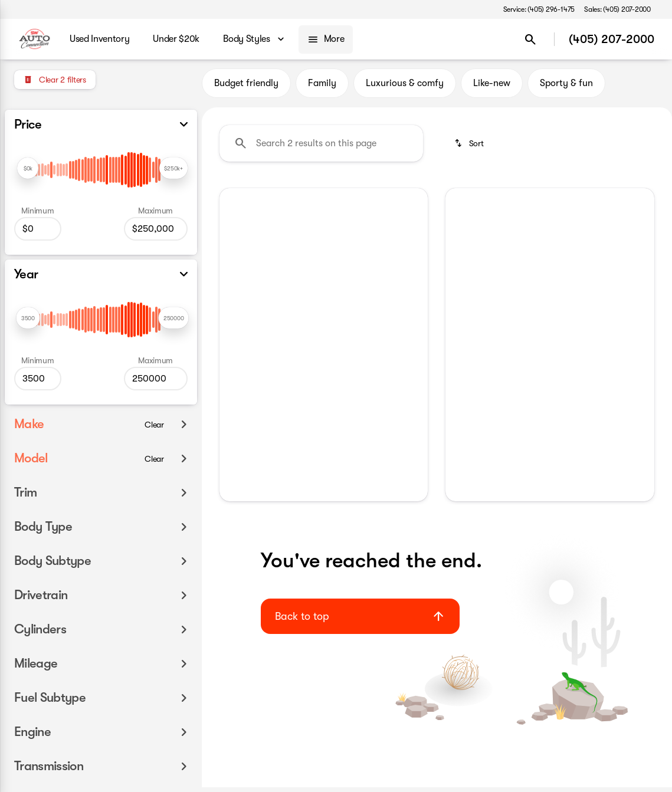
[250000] (156, 229)
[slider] (28, 168)
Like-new (492, 88)
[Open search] (530, 40)
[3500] (38, 379)
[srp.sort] (469, 148)
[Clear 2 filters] (55, 80)
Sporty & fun (566, 88)
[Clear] (154, 425)
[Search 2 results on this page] (321, 148)
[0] (38, 229)
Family (322, 88)
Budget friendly (246, 88)
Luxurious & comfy (405, 88)
